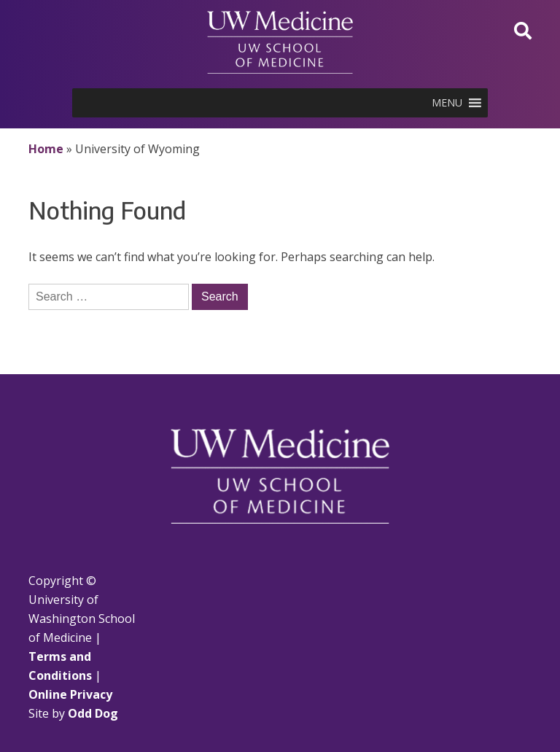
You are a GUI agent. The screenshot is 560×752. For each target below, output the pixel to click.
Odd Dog (93, 713)
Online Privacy (70, 694)
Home (46, 149)
